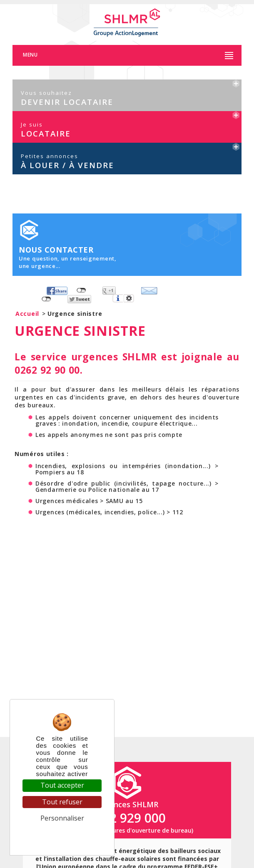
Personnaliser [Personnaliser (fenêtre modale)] (62, 818)
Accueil (27, 316)
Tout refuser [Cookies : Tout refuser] (62, 802)
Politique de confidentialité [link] (62, 835)
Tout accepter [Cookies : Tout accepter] (62, 785)
